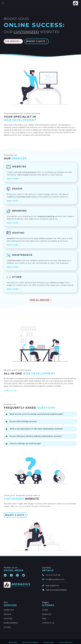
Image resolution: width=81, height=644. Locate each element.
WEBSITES (9, 608)
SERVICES (47, 612)
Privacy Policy (49, 640)
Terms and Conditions (30, 640)
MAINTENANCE (11, 621)
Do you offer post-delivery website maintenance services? (36, 434)
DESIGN (7, 612)
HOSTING (8, 617)
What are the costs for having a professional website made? (37, 412)
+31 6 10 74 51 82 (53, 573)
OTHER (7, 625)
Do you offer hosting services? (23, 419)
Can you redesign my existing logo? (25, 441)
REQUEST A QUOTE (40, 39)
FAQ (44, 617)
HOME (45, 608)
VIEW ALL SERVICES (40, 298)
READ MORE (14, 177)
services (23, 504)
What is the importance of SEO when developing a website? (36, 427)
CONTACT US (11, 389)
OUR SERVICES (13, 39)
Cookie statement (65, 640)
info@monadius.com (55, 577)
